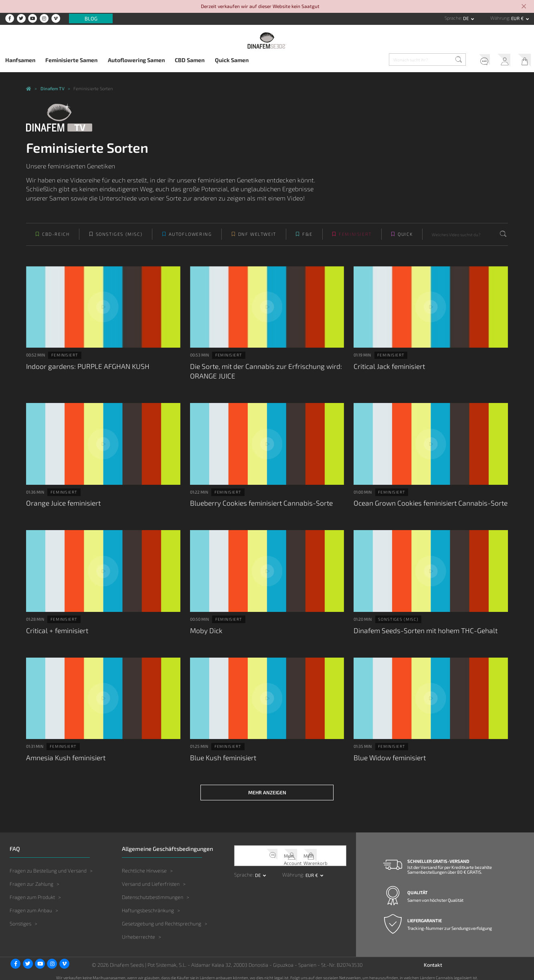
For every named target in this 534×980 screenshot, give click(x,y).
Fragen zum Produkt (32, 891)
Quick (405, 239)
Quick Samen (232, 60)
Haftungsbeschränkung (148, 905)
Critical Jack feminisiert (387, 370)
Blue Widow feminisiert (388, 755)
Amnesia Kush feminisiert (63, 755)
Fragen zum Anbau (31, 905)
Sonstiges (20, 918)
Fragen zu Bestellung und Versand (48, 865)
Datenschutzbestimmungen (153, 891)
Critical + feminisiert (56, 630)
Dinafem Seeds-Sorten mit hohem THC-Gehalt (421, 630)
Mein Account (500, 61)
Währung (500, 18)
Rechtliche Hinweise (144, 865)
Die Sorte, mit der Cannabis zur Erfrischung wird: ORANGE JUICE (260, 374)
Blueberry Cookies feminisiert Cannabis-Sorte (256, 504)
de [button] (466, 18)
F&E (307, 239)
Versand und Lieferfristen (151, 878)
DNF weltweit (257, 239)
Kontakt (433, 959)
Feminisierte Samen (71, 60)
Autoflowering (190, 239)
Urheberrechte (139, 931)
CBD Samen (190, 60)
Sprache (453, 18)
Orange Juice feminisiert (61, 504)
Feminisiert (355, 239)
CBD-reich (56, 239)
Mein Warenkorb (522, 61)
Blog (91, 18)
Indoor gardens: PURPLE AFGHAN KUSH (83, 370)
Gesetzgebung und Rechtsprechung (162, 918)
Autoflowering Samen (136, 60)
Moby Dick (205, 630)
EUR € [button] (518, 18)
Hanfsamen (20, 60)
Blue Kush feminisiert (221, 755)
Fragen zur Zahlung (31, 878)
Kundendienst (476, 61)
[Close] (524, 7)
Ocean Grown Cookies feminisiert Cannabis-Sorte (425, 504)
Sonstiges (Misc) (119, 239)
